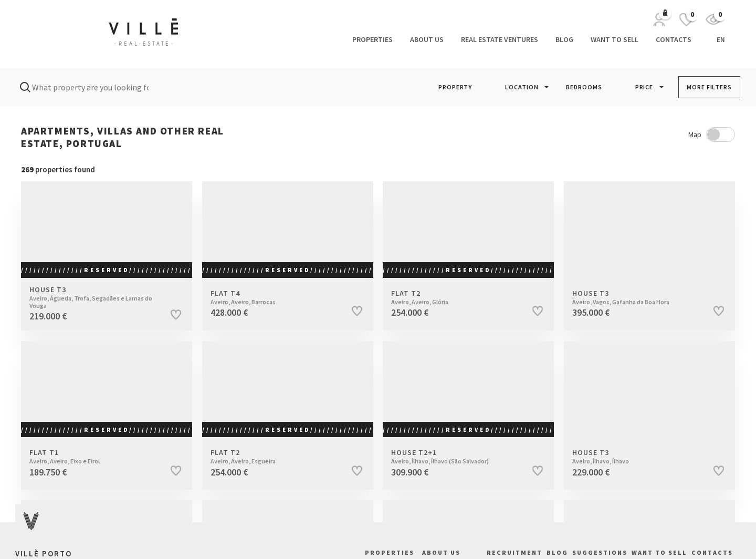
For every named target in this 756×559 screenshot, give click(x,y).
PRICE (644, 87)
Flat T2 (457, 297)
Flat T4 (276, 297)
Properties (372, 39)
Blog (564, 39)
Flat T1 (95, 457)
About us (427, 39)
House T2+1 (457, 457)
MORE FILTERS (709, 87)
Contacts (674, 39)
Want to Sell (615, 39)
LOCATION (522, 87)
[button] (455, 87)
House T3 (95, 298)
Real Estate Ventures (500, 39)
